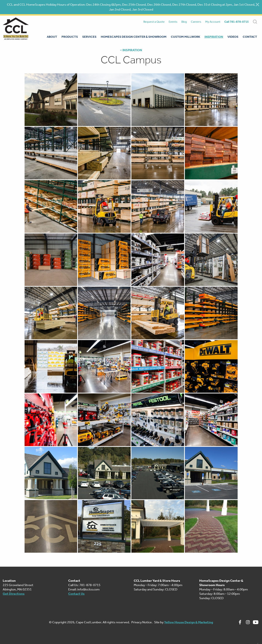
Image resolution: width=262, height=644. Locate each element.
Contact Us (76, 594)
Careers (196, 22)
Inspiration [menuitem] (214, 37)
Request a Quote (154, 22)
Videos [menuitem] (233, 37)
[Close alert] (257, 5)
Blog (184, 22)
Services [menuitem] (89, 37)
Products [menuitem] (70, 37)
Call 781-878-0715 (237, 22)
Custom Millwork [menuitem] (185, 37)
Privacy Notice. (142, 622)
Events (173, 22)
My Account (213, 22)
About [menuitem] (52, 37)
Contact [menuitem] (250, 37)
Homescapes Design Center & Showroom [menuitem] (134, 37)
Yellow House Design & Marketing (189, 622)
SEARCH (255, 22)
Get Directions (14, 594)
